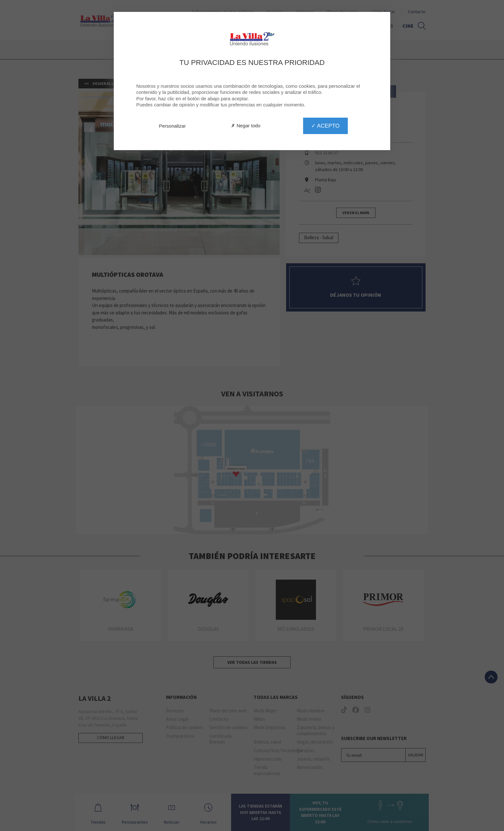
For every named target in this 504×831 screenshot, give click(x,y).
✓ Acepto (325, 126)
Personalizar (172, 126)
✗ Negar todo (246, 126)
